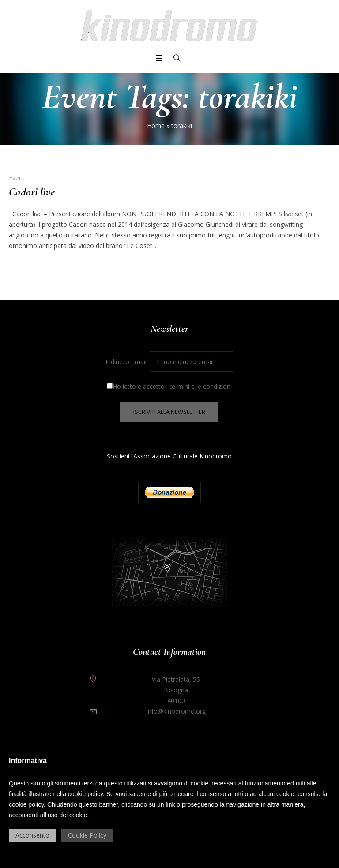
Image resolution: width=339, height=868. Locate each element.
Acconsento (32, 835)
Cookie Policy (87, 835)
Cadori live (32, 192)
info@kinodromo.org (176, 711)
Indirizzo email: (169, 362)
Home (156, 126)
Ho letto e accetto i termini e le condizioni (169, 386)
